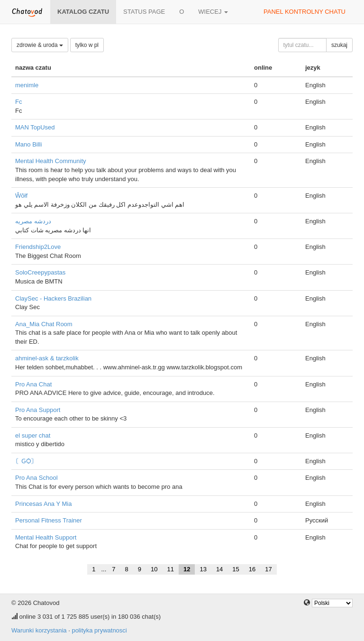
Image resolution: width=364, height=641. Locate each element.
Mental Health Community (51, 161)
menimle (27, 85)
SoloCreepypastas (40, 272)
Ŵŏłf (21, 196)
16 (252, 569)
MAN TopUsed (35, 127)
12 (187, 569)
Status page (144, 12)
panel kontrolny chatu (305, 12)
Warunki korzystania (39, 630)
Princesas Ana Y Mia (43, 504)
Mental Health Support (46, 537)
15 (236, 569)
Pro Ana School (36, 478)
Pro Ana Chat (33, 384)
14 (219, 569)
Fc (18, 102)
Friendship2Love (38, 247)
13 (203, 569)
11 (170, 569)
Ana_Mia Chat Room (44, 324)
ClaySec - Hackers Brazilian (53, 298)
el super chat (33, 435)
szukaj (339, 45)
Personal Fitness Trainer (49, 520)
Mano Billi (28, 144)
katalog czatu (83, 12)
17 (268, 569)
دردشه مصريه (33, 221)
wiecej (213, 12)
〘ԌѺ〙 (26, 461)
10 (154, 569)
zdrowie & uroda (40, 45)
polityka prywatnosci (99, 630)
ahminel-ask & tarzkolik (47, 358)
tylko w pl (87, 45)
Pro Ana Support (38, 410)
